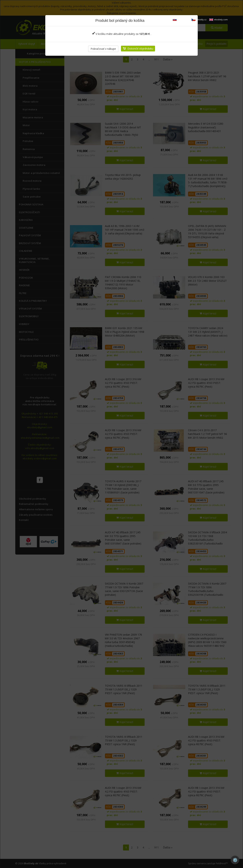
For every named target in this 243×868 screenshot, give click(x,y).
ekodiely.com (218, 19)
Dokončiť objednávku (140, 49)
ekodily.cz (199, 19)
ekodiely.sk (181, 19)
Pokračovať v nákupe (103, 49)
